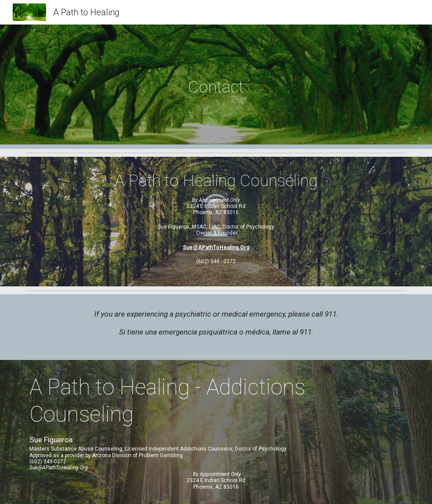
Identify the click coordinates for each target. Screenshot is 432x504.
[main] (216, 87)
